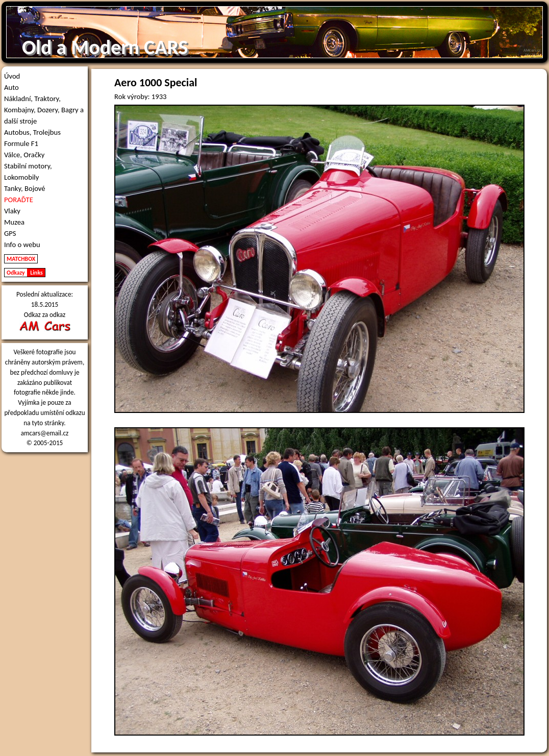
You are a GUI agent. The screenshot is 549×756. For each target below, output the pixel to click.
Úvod (12, 76)
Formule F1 (21, 143)
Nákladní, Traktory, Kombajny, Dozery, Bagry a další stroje (44, 110)
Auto (11, 87)
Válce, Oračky (24, 155)
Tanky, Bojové (25, 188)
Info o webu (22, 245)
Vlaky (12, 211)
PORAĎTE (19, 200)
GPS (10, 233)
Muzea (14, 222)
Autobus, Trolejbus (32, 132)
